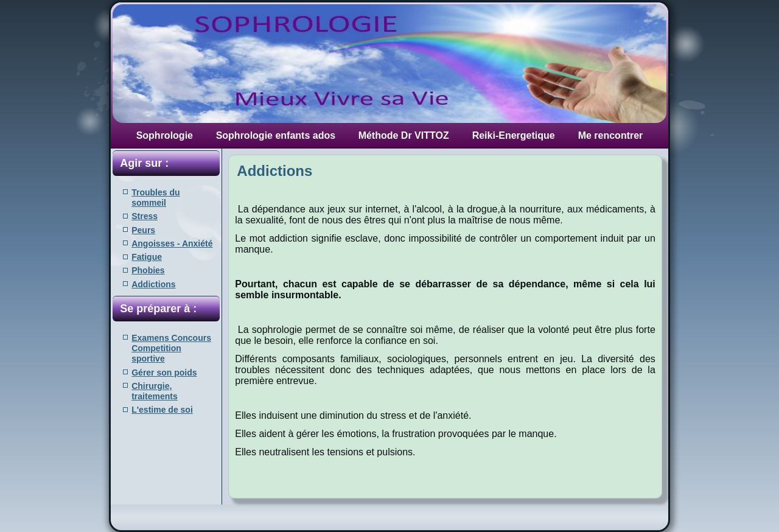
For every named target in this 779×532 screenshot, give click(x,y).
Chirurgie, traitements (154, 391)
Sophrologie (165, 135)
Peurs (143, 230)
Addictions (153, 284)
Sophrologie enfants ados (276, 135)
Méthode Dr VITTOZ (404, 135)
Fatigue (147, 257)
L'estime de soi (162, 410)
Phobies (148, 270)
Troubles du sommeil (155, 198)
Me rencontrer (611, 135)
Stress (145, 216)
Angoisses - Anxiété (172, 243)
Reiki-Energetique (514, 135)
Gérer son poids (164, 373)
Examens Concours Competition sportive (171, 348)
